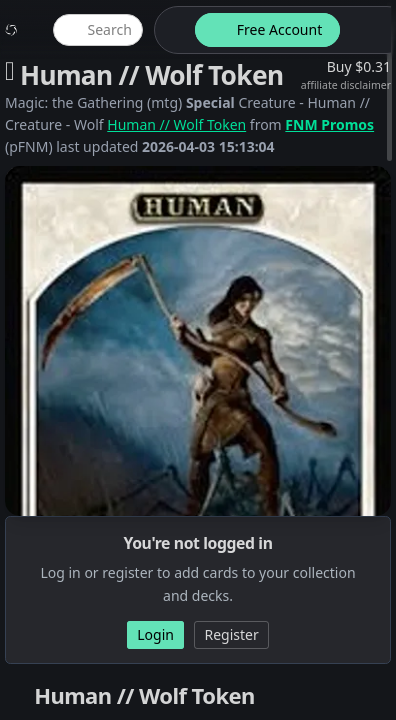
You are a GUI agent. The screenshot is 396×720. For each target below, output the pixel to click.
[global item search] (98, 30)
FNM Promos (329, 124)
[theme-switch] (171, 30)
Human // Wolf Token (176, 124)
